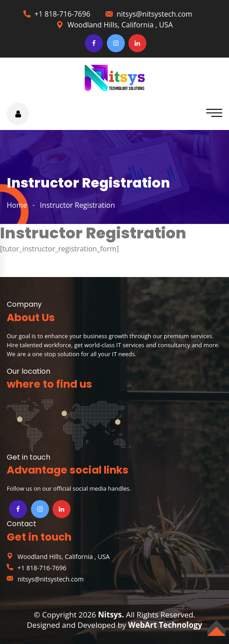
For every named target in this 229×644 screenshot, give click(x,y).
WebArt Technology (165, 625)
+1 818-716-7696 (62, 14)
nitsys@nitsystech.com (154, 14)
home (17, 205)
